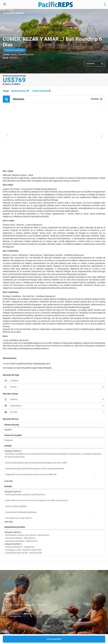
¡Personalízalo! (54, 639)
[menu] (105, 4)
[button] (7, 135)
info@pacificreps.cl (17, 610)
